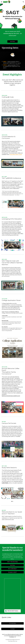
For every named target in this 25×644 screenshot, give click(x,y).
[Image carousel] (13, 495)
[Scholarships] (13, 623)
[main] (13, 13)
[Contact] (13, 629)
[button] (2, 2)
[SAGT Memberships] (13, 562)
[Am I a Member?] (13, 569)
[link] (12, 595)
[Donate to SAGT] (13, 572)
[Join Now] (12, 41)
